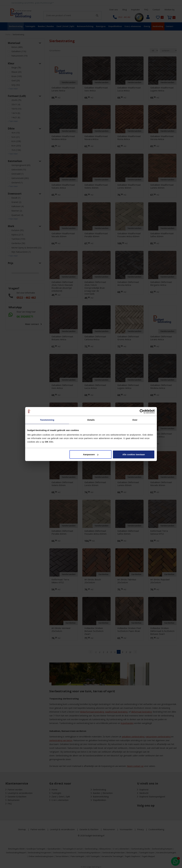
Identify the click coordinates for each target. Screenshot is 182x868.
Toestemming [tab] (47, 420)
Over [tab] (135, 420)
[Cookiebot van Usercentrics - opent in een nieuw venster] (142, 411)
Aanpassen (91, 454)
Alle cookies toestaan (134, 454)
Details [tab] (91, 420)
